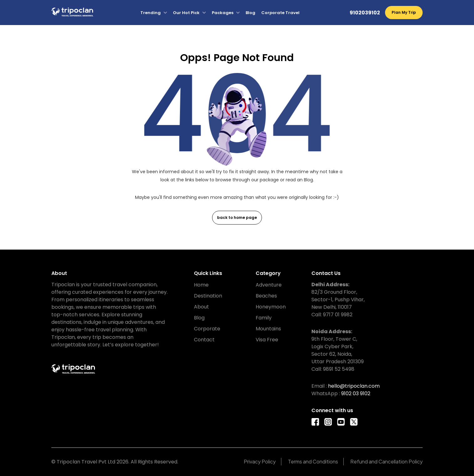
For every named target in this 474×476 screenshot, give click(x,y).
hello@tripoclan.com (354, 386)
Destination (208, 296)
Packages (223, 13)
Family (264, 318)
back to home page (237, 217)
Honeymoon (271, 307)
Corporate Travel (280, 13)
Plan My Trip (404, 12)
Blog (250, 13)
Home (201, 285)
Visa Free (267, 340)
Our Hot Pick (186, 13)
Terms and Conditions (313, 461)
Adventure (269, 285)
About (201, 307)
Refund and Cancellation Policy (386, 461)
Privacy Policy (260, 461)
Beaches (266, 296)
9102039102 (365, 13)
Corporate (207, 329)
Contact (204, 340)
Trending (151, 13)
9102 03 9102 (356, 393)
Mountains (268, 329)
